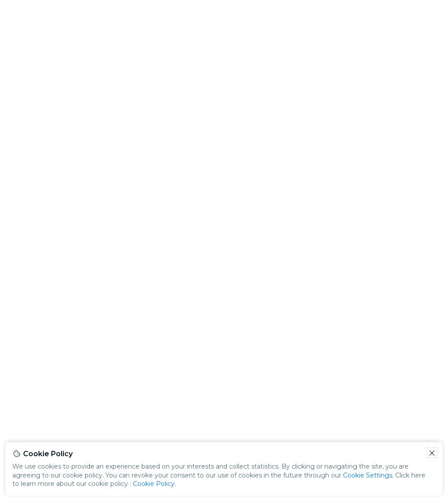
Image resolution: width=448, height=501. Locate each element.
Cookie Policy (154, 484)
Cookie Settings (368, 475)
